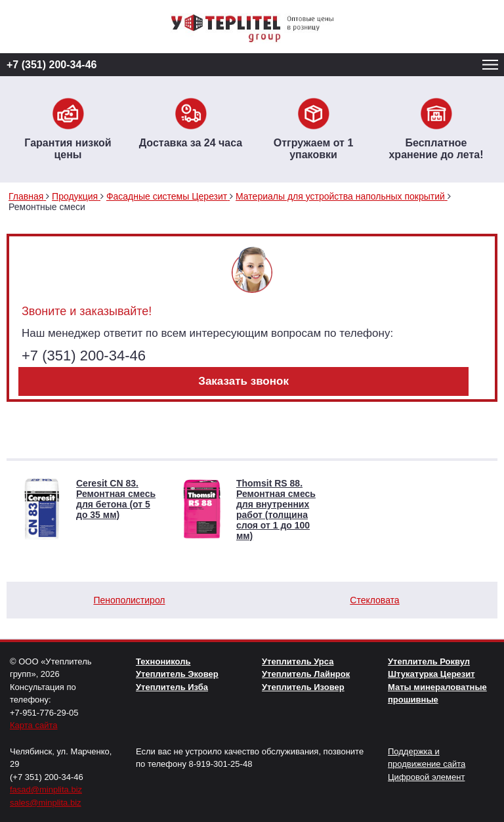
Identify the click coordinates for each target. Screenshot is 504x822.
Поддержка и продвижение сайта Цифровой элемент (427, 764)
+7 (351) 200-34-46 (52, 65)
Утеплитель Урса (298, 661)
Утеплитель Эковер (177, 674)
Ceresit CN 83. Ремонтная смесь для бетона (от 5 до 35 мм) (116, 499)
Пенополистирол (129, 600)
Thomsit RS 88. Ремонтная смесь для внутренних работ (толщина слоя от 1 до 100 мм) (276, 509)
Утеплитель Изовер (303, 687)
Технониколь (163, 661)
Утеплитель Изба (172, 687)
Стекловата (374, 600)
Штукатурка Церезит (431, 674)
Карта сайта (33, 725)
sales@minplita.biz (46, 803)
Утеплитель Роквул (429, 661)
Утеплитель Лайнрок (306, 674)
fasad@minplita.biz (46, 790)
